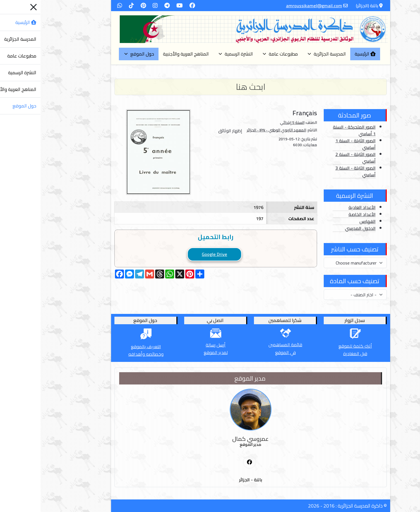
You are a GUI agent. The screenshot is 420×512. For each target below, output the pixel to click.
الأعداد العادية (322, 207)
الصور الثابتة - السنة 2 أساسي (315, 158)
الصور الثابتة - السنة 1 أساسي (315, 144)
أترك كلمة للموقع (315, 346)
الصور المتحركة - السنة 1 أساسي (314, 130)
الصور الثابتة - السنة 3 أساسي (315, 171)
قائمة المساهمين (245, 345)
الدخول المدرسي (320, 228)
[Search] (210, 87)
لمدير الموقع (175, 352)
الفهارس (327, 221)
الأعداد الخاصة (322, 214)
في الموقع (245, 352)
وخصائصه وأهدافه (105, 354)
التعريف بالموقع (105, 347)
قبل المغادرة (315, 354)
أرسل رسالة (175, 345)
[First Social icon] (209, 462)
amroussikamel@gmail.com (274, 6)
